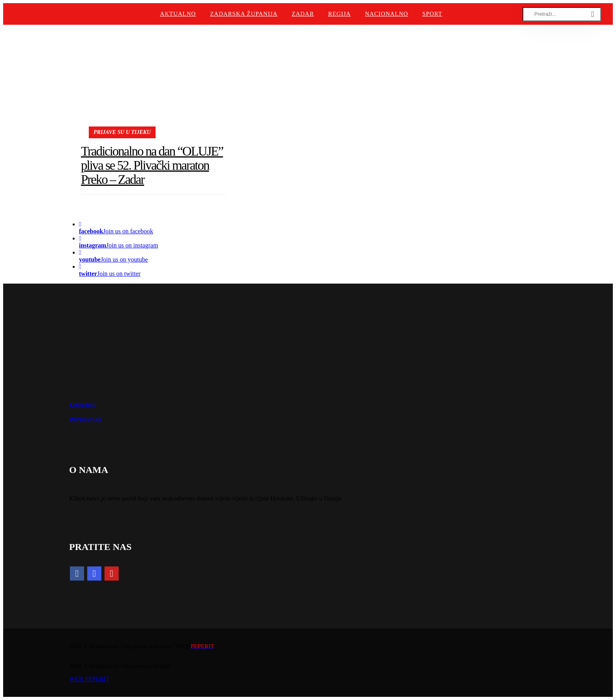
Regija (339, 14)
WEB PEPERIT (89, 679)
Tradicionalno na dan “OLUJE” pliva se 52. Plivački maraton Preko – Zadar (152, 166)
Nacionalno (387, 14)
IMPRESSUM (85, 419)
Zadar (303, 14)
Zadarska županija (244, 14)
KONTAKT (82, 404)
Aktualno (178, 14)
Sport (432, 14)
